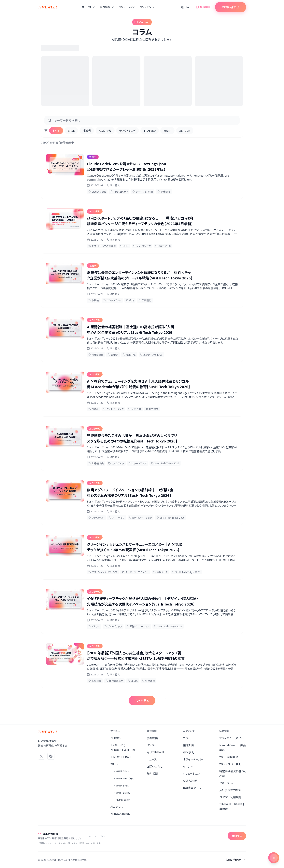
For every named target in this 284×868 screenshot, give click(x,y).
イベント (188, 766)
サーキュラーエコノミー (135, 572)
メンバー (152, 745)
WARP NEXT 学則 (230, 764)
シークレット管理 (143, 191)
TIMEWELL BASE (121, 757)
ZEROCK (185, 131)
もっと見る (142, 701)
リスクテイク (116, 463)
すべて (56, 131)
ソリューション (127, 7)
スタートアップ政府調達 (102, 246)
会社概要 (152, 738)
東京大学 (135, 409)
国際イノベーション (138, 626)
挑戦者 (87, 131)
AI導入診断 (190, 781)
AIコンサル (105, 131)
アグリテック (96, 518)
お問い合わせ (231, 7)
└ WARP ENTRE (122, 792)
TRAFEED (150, 131)
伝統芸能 (145, 300)
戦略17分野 (163, 246)
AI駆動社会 (96, 355)
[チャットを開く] (274, 858)
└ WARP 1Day (121, 771)
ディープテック (142, 246)
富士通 (113, 355)
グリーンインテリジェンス (103, 572)
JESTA (133, 681)
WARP (167, 131)
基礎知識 (189, 745)
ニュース (152, 759)
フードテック (117, 518)
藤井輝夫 (152, 409)
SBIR (124, 246)
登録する (237, 836)
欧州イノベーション (141, 518)
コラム (187, 738)
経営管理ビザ (114, 681)
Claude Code (97, 191)
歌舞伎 (94, 300)
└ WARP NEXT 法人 (123, 778)
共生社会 (95, 681)
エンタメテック (112, 300)
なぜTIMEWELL (156, 752)
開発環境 (164, 191)
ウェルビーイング (113, 409)
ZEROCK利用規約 (230, 797)
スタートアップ (138, 463)
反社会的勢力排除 (230, 790)
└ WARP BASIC (121, 785)
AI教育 (93, 409)
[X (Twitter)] (41, 756)
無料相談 (203, 7)
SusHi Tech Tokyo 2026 (165, 463)
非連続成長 (96, 463)
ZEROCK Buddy (120, 814)
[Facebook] (51, 756)
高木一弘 (129, 355)
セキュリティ (226, 783)
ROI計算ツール (192, 788)
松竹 (130, 300)
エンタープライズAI (151, 355)
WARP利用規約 (229, 757)
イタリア (94, 626)
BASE (71, 131)
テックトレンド (128, 131)
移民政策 (149, 681)
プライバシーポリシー (232, 738)
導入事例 (189, 752)
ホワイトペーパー (193, 759)
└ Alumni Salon (121, 800)
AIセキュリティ (119, 191)
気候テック (160, 572)
